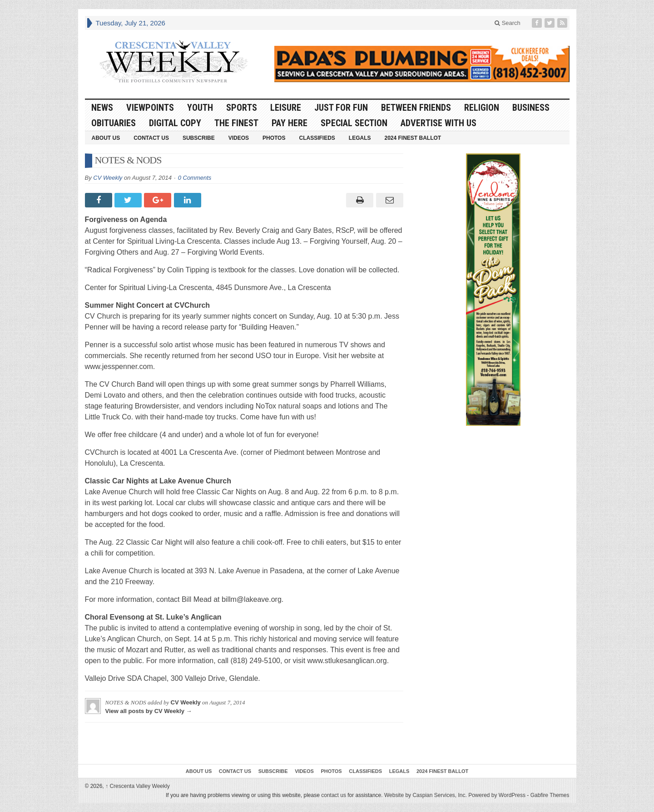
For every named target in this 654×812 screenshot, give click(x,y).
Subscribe (199, 138)
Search (508, 23)
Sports (242, 108)
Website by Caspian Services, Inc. (426, 795)
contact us (334, 795)
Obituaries (114, 123)
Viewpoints (150, 108)
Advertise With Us (438, 123)
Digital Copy (175, 123)
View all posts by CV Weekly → (149, 711)
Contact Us (151, 138)
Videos (239, 138)
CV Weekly (108, 178)
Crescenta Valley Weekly (138, 786)
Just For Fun (341, 108)
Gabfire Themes (550, 795)
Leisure (286, 108)
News (102, 108)
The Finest (236, 123)
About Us (106, 138)
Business (531, 108)
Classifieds (317, 138)
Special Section (354, 123)
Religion (482, 108)
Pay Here (290, 123)
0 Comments (195, 178)
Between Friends (416, 108)
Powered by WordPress (497, 795)
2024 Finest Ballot (413, 138)
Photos (274, 138)
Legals (360, 138)
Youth (200, 108)
